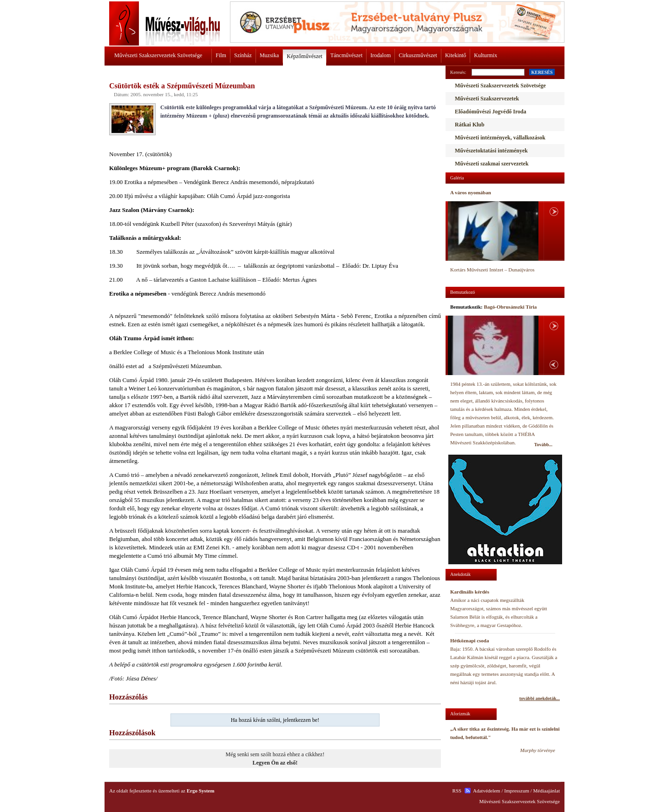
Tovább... (543, 445)
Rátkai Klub (470, 125)
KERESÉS (542, 72)
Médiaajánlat (547, 791)
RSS (457, 791)
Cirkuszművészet (418, 55)
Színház (243, 55)
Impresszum (517, 791)
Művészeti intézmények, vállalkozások (500, 138)
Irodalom (380, 55)
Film (221, 55)
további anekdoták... (540, 698)
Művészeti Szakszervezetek (487, 99)
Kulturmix (485, 55)
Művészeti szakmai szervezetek (492, 164)
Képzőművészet (305, 56)
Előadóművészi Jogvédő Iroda (491, 112)
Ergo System (201, 791)
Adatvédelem (487, 791)
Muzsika (269, 55)
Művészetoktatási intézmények (491, 151)
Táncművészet (346, 55)
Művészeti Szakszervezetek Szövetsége (158, 55)
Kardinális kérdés (470, 592)
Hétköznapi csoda (469, 640)
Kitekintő (456, 55)
